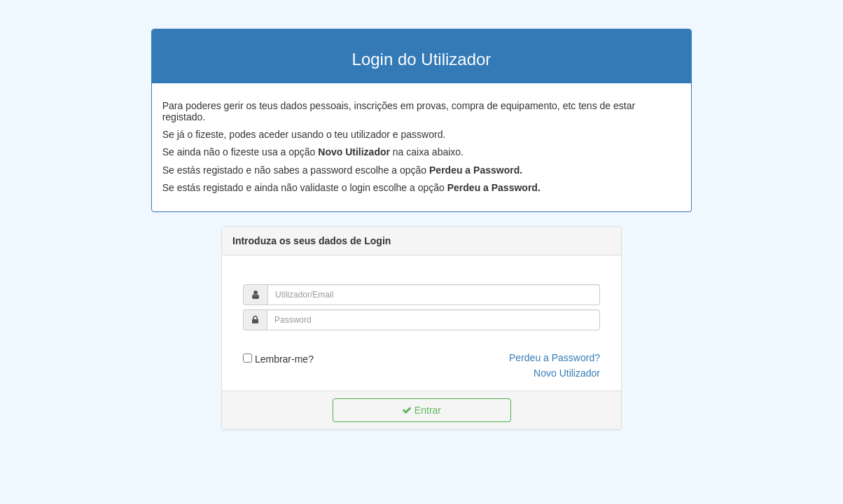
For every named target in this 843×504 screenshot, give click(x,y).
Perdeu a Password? (555, 358)
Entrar (421, 410)
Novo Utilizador (567, 373)
